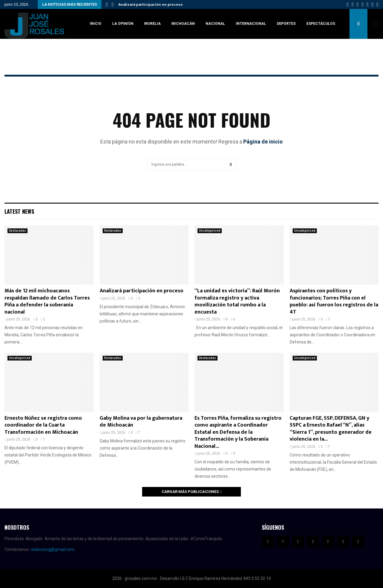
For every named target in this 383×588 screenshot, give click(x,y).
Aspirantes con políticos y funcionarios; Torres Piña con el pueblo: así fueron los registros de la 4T (334, 301)
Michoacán (183, 24)
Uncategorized (210, 231)
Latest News (19, 211)
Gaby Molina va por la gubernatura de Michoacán (141, 422)
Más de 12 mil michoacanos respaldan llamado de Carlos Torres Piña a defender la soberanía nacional (47, 301)
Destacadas (18, 231)
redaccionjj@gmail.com (53, 549)
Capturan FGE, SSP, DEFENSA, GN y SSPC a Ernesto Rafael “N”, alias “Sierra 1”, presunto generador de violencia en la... (331, 429)
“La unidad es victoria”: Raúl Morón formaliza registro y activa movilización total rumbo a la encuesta (237, 301)
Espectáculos (321, 24)
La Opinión (123, 24)
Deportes (286, 24)
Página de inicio (263, 142)
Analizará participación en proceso (151, 4)
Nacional (215, 24)
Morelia (152, 24)
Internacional (251, 24)
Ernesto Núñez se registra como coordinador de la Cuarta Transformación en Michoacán (43, 425)
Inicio (96, 24)
